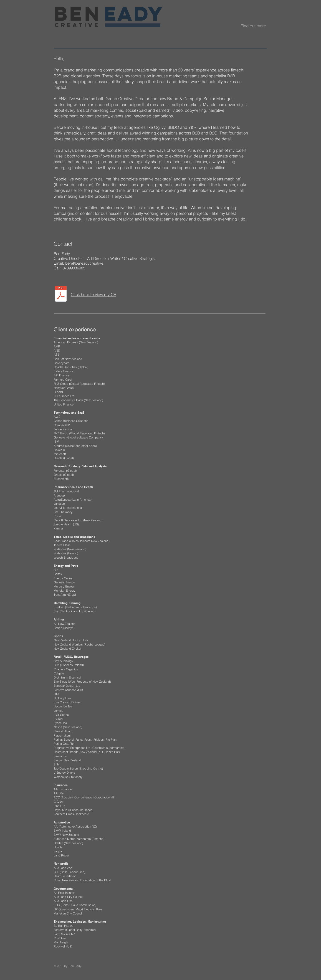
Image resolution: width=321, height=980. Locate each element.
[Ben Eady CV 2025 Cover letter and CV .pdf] (61, 294)
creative (77, 25)
